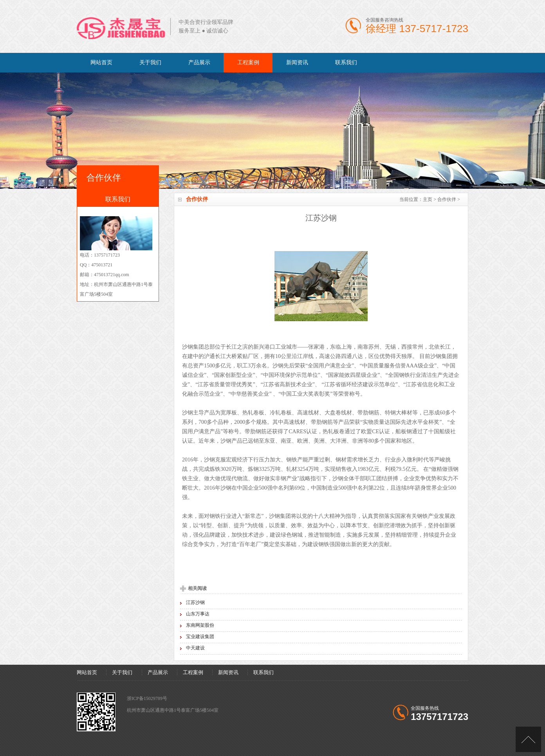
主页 (428, 199)
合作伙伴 (447, 199)
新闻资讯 (297, 62)
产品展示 (199, 62)
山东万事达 (198, 614)
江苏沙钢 (195, 602)
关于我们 (150, 62)
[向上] (528, 739)
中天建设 (195, 648)
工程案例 (248, 62)
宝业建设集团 (200, 637)
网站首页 (101, 62)
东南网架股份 (200, 625)
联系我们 (346, 62)
